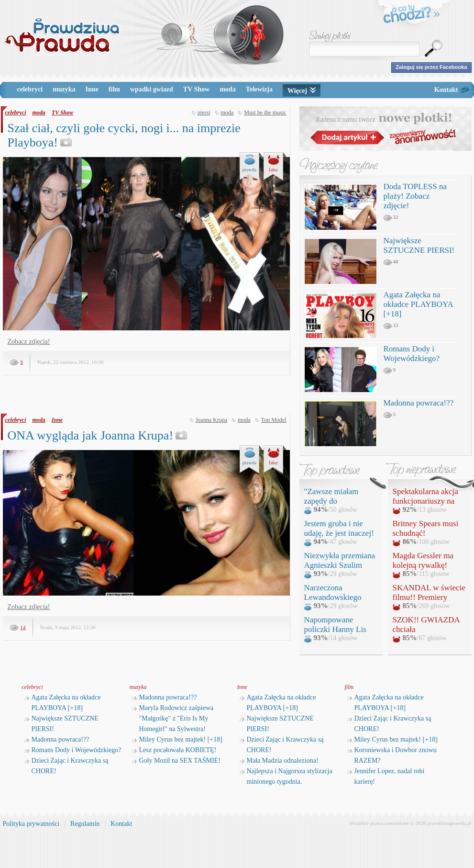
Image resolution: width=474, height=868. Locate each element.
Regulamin (85, 824)
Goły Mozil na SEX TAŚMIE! (176, 761)
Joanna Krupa (211, 420)
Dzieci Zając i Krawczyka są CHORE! (66, 766)
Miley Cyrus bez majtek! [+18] (177, 739)
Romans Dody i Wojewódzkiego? (412, 354)
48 (391, 262)
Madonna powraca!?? (419, 403)
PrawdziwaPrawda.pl (61, 35)
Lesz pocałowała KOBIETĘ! (174, 750)
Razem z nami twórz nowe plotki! (386, 129)
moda (227, 89)
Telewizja (259, 89)
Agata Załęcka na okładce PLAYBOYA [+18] (418, 304)
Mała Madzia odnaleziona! (279, 761)
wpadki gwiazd (152, 89)
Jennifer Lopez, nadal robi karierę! (386, 776)
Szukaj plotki (330, 36)
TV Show (196, 89)
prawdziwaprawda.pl (450, 823)
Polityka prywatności (31, 824)
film (114, 89)
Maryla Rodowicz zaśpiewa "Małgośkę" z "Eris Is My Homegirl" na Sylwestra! (173, 718)
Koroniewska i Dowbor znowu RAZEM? (392, 755)
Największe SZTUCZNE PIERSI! (419, 245)
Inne (92, 89)
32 (391, 217)
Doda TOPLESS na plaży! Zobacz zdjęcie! (415, 196)
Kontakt (446, 90)
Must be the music (265, 113)
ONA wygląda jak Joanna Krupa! (98, 435)
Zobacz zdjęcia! (29, 342)
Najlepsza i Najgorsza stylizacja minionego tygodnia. (286, 776)
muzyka (64, 89)
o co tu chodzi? (412, 15)
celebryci (30, 89)
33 (391, 326)
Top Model (274, 420)
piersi (204, 113)
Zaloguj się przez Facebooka (431, 67)
